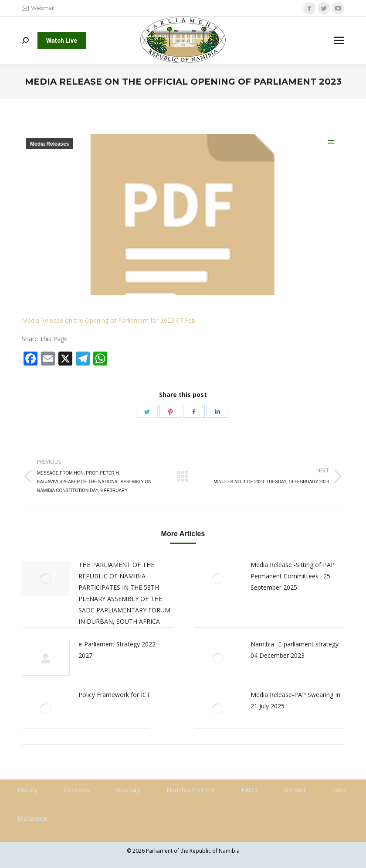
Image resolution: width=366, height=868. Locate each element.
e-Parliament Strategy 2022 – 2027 (120, 650)
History (27, 790)
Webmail (38, 8)
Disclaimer (32, 818)
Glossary (128, 790)
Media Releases (49, 144)
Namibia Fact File (191, 790)
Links (339, 790)
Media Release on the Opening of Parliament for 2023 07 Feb (108, 320)
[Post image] (46, 579)
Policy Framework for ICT (114, 695)
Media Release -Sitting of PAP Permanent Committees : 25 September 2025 (293, 576)
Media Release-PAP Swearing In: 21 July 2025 (296, 700)
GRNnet (295, 790)
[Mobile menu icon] (339, 40)
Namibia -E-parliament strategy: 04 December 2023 (295, 650)
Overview (77, 790)
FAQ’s (249, 790)
